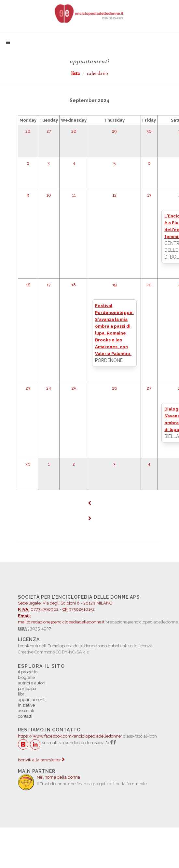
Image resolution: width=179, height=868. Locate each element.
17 (49, 285)
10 (49, 195)
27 (49, 131)
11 (74, 195)
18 (74, 285)
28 (74, 131)
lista (76, 73)
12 (114, 195)
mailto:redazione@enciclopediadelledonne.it (61, 622)
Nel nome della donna (58, 777)
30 (149, 131)
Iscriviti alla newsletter (41, 760)
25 (74, 388)
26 (28, 131)
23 (28, 388)
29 (114, 131)
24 (49, 388)
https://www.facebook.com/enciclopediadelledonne (69, 736)
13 (149, 195)
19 (115, 285)
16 (28, 285)
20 (149, 285)
